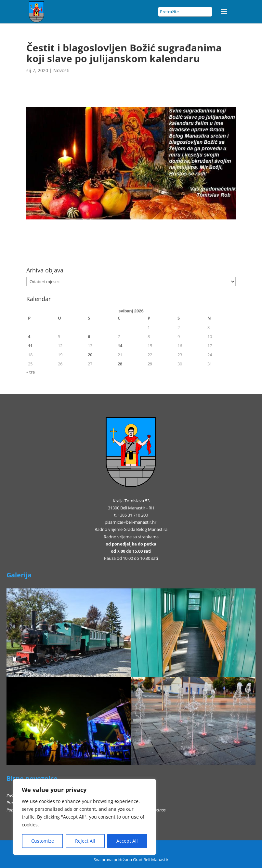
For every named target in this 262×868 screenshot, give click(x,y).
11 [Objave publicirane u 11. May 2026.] (30, 346)
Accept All (127, 841)
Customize (43, 841)
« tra (31, 372)
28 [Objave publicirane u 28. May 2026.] (120, 364)
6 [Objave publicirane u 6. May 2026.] (89, 336)
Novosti (61, 70)
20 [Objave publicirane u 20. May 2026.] (90, 355)
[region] (85, 817)
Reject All (85, 841)
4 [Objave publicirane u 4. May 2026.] (29, 336)
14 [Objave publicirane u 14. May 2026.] (120, 346)
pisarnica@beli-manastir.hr (131, 522)
